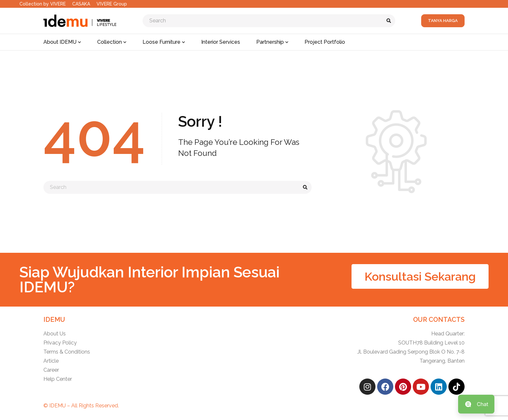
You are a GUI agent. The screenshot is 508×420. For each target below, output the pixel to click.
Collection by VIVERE (43, 4)
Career (51, 370)
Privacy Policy (60, 343)
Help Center (58, 379)
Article (51, 361)
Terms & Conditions (67, 352)
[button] (420, 276)
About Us (55, 334)
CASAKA (81, 4)
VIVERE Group (112, 4)
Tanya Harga (443, 21)
